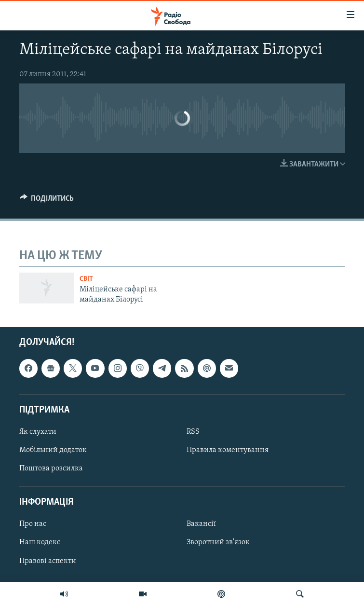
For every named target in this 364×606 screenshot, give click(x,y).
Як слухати (38, 432)
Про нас (33, 524)
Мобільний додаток (53, 450)
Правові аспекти (48, 561)
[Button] (47, 201)
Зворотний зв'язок (218, 542)
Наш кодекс (40, 542)
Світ (86, 279)
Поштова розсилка (51, 468)
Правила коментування (228, 450)
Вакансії (201, 524)
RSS (193, 432)
